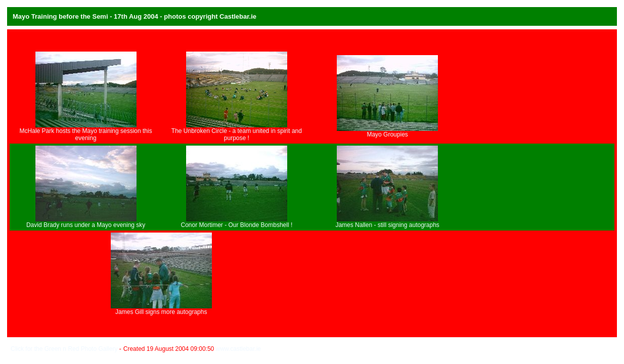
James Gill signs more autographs (161, 309)
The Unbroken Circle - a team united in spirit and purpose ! (237, 132)
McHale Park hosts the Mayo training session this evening (86, 132)
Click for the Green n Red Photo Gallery (64, 349)
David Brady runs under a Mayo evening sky (86, 222)
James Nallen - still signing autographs (387, 222)
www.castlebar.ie (238, 349)
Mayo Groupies (387, 132)
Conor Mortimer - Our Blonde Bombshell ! (237, 222)
